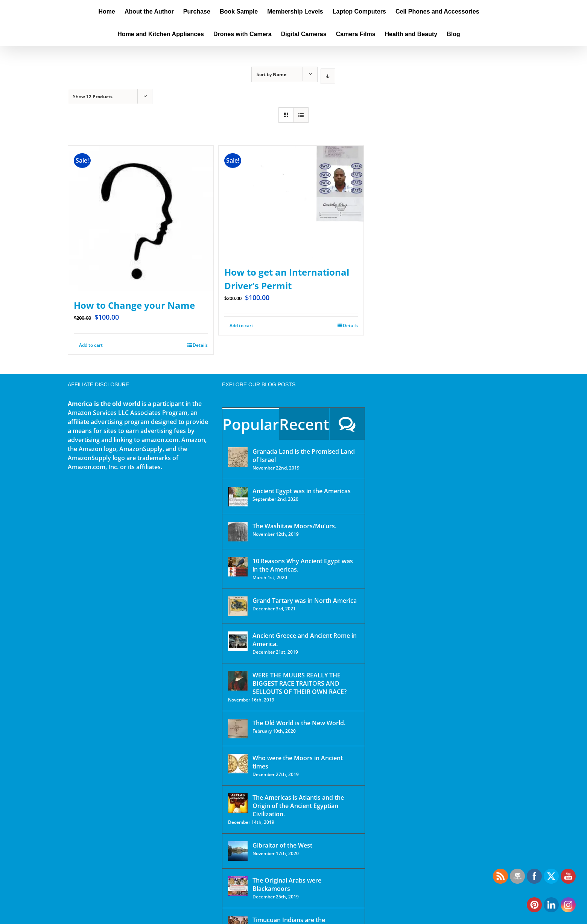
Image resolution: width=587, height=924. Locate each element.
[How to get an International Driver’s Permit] (291, 202)
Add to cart (91, 345)
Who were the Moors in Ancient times (298, 762)
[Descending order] (328, 76)
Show (93, 97)
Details (200, 345)
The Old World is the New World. (299, 723)
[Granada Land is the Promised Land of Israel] (238, 457)
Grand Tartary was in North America (305, 601)
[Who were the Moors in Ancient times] (238, 764)
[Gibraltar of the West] (238, 851)
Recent (304, 424)
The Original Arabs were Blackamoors (287, 884)
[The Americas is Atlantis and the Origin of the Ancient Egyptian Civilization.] (238, 803)
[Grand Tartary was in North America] (238, 606)
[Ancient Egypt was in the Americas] (238, 497)
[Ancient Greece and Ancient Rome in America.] (238, 641)
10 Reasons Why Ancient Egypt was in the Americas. (303, 565)
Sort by (271, 74)
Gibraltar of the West (282, 845)
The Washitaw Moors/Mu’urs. (294, 526)
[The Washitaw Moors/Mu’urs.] (238, 532)
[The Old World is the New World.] (238, 729)
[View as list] (301, 115)
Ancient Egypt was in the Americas (302, 491)
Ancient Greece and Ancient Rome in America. (305, 640)
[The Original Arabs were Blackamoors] (238, 886)
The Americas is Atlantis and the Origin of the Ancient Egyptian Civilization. (298, 806)
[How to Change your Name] (141, 218)
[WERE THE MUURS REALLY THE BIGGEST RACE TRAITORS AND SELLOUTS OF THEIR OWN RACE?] (238, 681)
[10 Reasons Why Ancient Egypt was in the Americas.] (238, 567)
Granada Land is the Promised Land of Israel (304, 456)
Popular (251, 424)
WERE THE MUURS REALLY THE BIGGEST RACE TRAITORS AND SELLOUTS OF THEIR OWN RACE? (300, 683)
